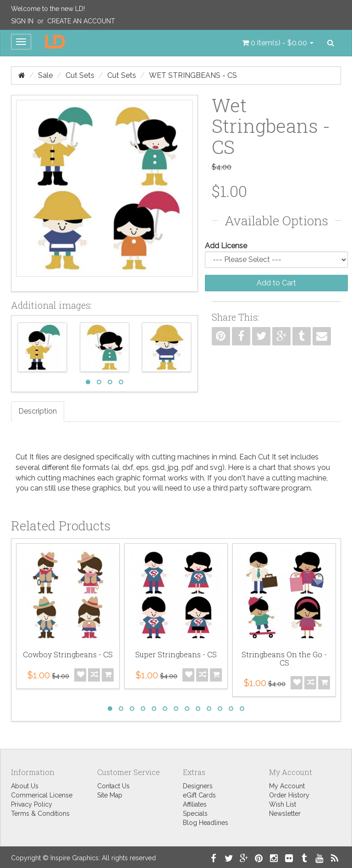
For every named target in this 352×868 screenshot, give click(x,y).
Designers (198, 786)
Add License (226, 246)
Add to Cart (276, 283)
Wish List (283, 804)
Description (38, 411)
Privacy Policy (32, 804)
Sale (45, 75)
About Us (25, 786)
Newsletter (285, 813)
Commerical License (42, 795)
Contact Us (113, 786)
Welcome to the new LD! (48, 9)
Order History (289, 795)
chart (267, 467)
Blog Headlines (206, 823)
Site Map (110, 795)
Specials (195, 813)
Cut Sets (80, 75)
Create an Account (81, 21)
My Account (287, 786)
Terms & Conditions (40, 813)
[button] (278, 43)
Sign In (22, 21)
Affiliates (195, 804)
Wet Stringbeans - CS (193, 75)
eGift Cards (199, 795)
